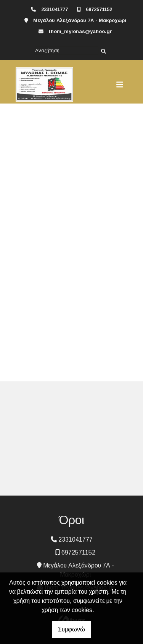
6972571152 (99, 9)
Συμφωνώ (71, 629)
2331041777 (55, 9)
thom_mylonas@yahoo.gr (80, 31)
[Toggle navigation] (120, 84)
